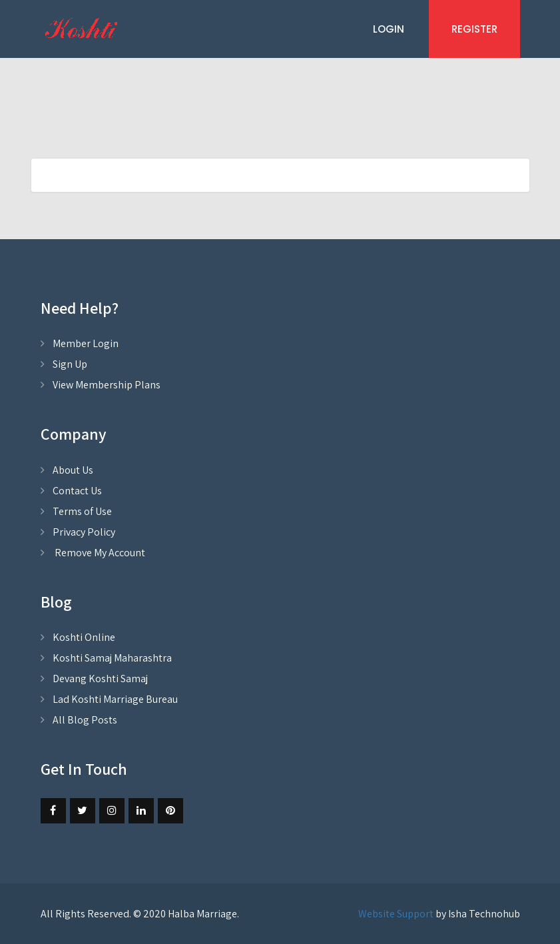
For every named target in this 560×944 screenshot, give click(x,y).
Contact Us (77, 491)
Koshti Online (84, 637)
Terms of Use (82, 511)
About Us (73, 470)
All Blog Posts (85, 720)
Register (474, 29)
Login (389, 29)
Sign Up (70, 364)
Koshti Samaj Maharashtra (112, 658)
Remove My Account (99, 553)
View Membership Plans (107, 385)
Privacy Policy (84, 532)
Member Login (86, 343)
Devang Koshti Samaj (100, 679)
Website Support (396, 914)
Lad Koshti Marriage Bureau (115, 699)
